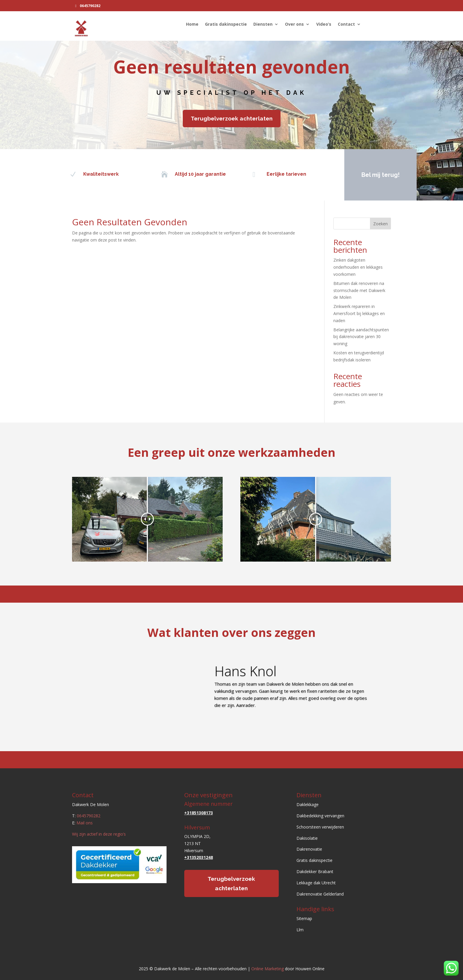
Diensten (263, 25)
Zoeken (380, 224)
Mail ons (85, 823)
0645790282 (90, 6)
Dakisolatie (307, 838)
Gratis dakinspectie (226, 25)
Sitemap (304, 918)
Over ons (294, 25)
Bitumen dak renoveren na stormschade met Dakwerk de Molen (359, 290)
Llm (300, 930)
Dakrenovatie (309, 849)
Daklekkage (308, 804)
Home (192, 25)
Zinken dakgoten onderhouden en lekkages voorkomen (358, 267)
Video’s (324, 25)
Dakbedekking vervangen (320, 816)
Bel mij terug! (376, 175)
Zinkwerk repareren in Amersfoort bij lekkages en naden (359, 313)
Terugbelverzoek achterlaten (232, 118)
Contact (346, 25)
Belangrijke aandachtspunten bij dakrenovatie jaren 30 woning (361, 337)
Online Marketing (268, 969)
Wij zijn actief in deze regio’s (99, 834)
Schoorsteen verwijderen (320, 827)
